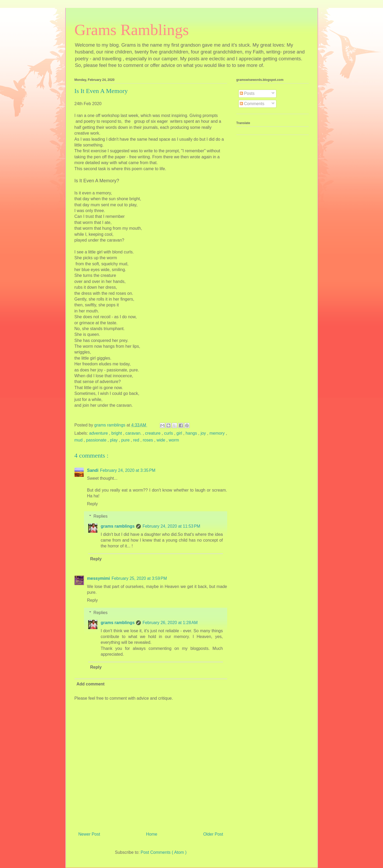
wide (161, 440)
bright (117, 433)
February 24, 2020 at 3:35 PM (128, 470)
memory (218, 433)
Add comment (91, 684)
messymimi (99, 578)
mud (79, 440)
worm (174, 440)
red (137, 440)
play (115, 440)
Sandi (93, 470)
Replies (100, 516)
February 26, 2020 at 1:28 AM (170, 623)
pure (126, 440)
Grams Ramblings (132, 30)
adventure (99, 433)
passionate (97, 440)
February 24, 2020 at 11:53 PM (171, 526)
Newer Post (89, 834)
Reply (93, 504)
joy (204, 433)
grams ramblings (118, 526)
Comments (252, 104)
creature (153, 433)
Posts (247, 93)
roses (148, 440)
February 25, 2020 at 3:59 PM (139, 578)
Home (152, 834)
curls (169, 433)
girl (180, 433)
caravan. (134, 433)
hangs (192, 433)
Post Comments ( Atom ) (163, 852)
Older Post (213, 834)
